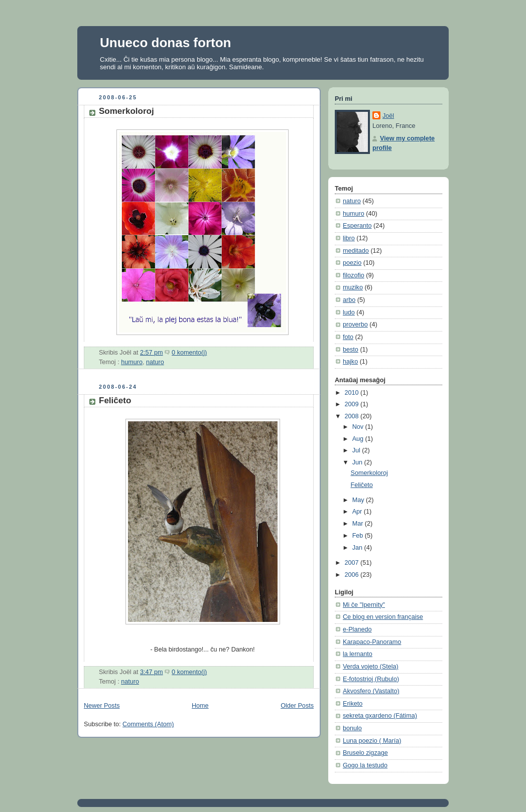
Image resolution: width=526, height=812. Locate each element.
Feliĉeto (115, 400)
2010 (353, 393)
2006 (353, 575)
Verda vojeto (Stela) (371, 667)
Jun (358, 462)
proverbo (355, 324)
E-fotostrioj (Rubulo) (371, 679)
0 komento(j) (189, 353)
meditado (356, 251)
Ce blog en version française (383, 617)
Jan (358, 548)
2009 (353, 404)
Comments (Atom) (148, 724)
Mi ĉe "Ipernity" (364, 605)
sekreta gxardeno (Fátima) (380, 716)
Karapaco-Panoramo (372, 642)
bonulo (352, 728)
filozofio (354, 275)
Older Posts (297, 706)
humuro (132, 362)
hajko (350, 362)
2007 (353, 563)
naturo (155, 362)
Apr (358, 512)
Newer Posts (102, 706)
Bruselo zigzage (365, 753)
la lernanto (358, 654)
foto (348, 337)
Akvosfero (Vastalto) (371, 691)
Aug (359, 439)
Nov (359, 427)
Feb (359, 536)
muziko (353, 287)
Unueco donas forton (165, 43)
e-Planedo (357, 629)
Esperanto (357, 226)
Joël (388, 116)
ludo (349, 312)
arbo (349, 300)
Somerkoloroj (126, 111)
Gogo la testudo (365, 765)
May (359, 500)
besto (351, 350)
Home (200, 706)
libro (349, 238)
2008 (353, 416)
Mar (359, 524)
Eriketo (353, 704)
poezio (352, 263)
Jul (357, 450)
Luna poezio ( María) (372, 741)
